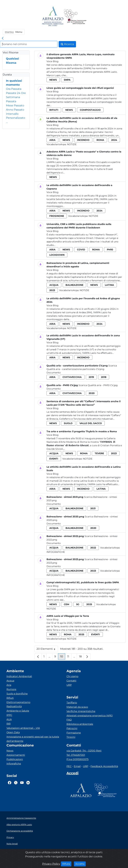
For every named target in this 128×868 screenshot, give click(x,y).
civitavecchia (72, 377)
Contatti (71, 681)
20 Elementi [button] (47, 650)
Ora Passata (14, 89)
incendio (83, 140)
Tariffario (72, 703)
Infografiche (56, 552)
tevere (99, 453)
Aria (9, 685)
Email (77, 766)
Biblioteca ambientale (80, 724)
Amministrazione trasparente (21, 818)
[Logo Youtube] (22, 783)
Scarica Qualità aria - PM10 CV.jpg (98, 385)
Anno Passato (15, 110)
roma (100, 140)
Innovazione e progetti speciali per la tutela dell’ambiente (33, 739)
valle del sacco (91, 423)
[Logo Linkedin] (28, 783)
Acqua (10, 681)
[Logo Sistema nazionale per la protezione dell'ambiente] (75, 17)
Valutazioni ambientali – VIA (23, 728)
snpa (67, 80)
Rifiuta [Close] (67, 864)
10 (63, 657)
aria (52, 140)
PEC (69, 766)
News (10, 751)
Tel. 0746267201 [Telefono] (76, 755)
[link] (3, 38)
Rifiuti (10, 698)
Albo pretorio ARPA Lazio (19, 825)
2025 (89, 604)
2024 (114, 140)
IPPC (9, 715)
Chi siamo (72, 676)
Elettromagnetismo (18, 702)
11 (69, 657)
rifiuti (54, 110)
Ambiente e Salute (18, 711)
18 (81, 657)
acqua (54, 285)
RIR (8, 724)
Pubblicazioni (15, 759)
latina (109, 285)
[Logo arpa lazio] (53, 17)
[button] (14, 32)
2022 (93, 548)
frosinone (57, 216)
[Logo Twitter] (16, 783)
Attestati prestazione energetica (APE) (90, 716)
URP (69, 685)
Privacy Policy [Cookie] (51, 864)
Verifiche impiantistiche (81, 711)
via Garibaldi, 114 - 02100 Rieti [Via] (84, 751)
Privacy (10, 837)
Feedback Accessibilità (104, 766)
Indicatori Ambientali (19, 676)
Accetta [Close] (81, 864)
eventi (54, 459)
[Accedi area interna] (72, 774)
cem (66, 604)
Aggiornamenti (16, 755)
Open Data (13, 732)
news (53, 80)
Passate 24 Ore (16, 93)
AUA (9, 719)
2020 (92, 393)
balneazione (74, 285)
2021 (93, 508)
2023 (52, 290)
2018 (104, 377)
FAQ (69, 720)
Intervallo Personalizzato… (16, 118)
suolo (68, 423)
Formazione (74, 733)
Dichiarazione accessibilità (20, 831)
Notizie (72, 144)
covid (81, 250)
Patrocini (72, 728)
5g (78, 604)
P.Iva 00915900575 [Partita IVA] (77, 759)
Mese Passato (15, 105)
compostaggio (90, 110)
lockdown (57, 255)
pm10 (110, 250)
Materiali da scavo (77, 707)
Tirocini (71, 737)
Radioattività (14, 706)
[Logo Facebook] (10, 783)
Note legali (12, 844)
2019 (91, 377)
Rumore (11, 689)
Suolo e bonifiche (17, 694)
